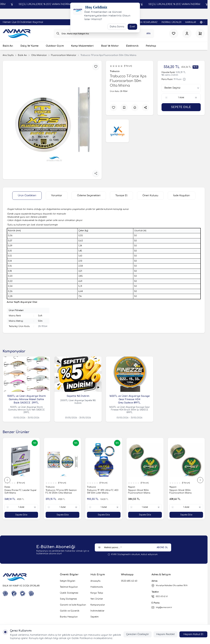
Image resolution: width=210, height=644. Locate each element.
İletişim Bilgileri (68, 581)
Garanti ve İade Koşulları (73, 605)
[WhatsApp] (5, 594)
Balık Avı (22, 55)
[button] (7, 480)
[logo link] (17, 34)
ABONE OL (162, 547)
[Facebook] (14, 594)
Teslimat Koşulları (69, 587)
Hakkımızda (97, 587)
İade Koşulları (182, 196)
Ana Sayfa (8, 55)
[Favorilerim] (174, 34)
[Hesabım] (187, 34)
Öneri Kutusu (150, 196)
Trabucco (115, 71)
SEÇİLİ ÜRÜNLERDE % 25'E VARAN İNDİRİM (62, 4)
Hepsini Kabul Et (193, 634)
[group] (52, 120)
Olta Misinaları (39, 55)
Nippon (132, 487)
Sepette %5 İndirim (78, 396)
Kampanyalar (98, 605)
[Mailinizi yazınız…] (133, 547)
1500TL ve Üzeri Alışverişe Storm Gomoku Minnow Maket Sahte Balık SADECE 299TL (26, 399)
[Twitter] (23, 594)
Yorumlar (57, 196)
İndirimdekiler (97, 611)
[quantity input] (181, 98)
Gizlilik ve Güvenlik (70, 611)
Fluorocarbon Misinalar (64, 55)
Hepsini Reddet (166, 634)
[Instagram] (31, 594)
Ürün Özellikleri (27, 196)
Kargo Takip (97, 593)
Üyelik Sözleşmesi (69, 593)
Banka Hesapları (69, 617)
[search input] (104, 34)
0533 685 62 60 (129, 581)
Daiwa (8, 487)
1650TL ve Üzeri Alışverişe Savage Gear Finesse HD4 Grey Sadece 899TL (130, 399)
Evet (132, 27)
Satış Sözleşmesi (68, 599)
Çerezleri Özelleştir (138, 634)
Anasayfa (95, 581)
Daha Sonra (117, 27)
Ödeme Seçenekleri (89, 196)
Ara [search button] (148, 34)
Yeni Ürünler (97, 599)
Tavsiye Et (121, 196)
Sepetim (95, 617)
